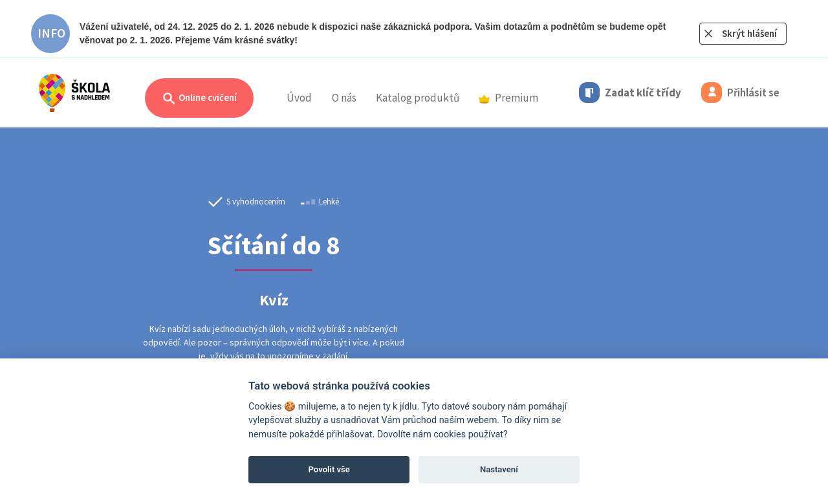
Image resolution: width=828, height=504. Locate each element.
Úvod (299, 98)
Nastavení (499, 469)
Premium (508, 98)
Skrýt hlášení (749, 33)
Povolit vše (329, 469)
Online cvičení (199, 99)
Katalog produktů (418, 98)
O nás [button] (344, 98)
